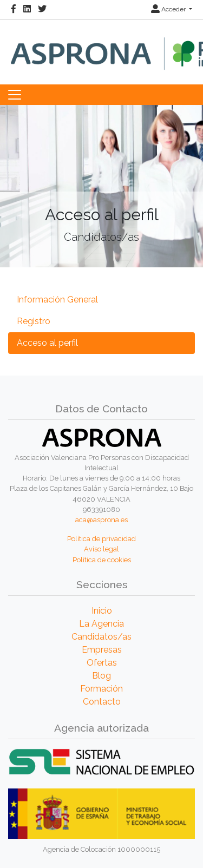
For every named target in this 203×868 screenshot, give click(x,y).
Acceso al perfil (47, 343)
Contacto (102, 702)
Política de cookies (102, 560)
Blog (101, 676)
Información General (57, 300)
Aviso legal (101, 549)
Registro (34, 321)
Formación (101, 689)
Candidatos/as (101, 637)
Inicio (102, 611)
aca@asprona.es (101, 520)
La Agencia (101, 624)
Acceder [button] (169, 9)
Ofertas (102, 663)
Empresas (102, 650)
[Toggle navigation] (15, 95)
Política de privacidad (101, 539)
